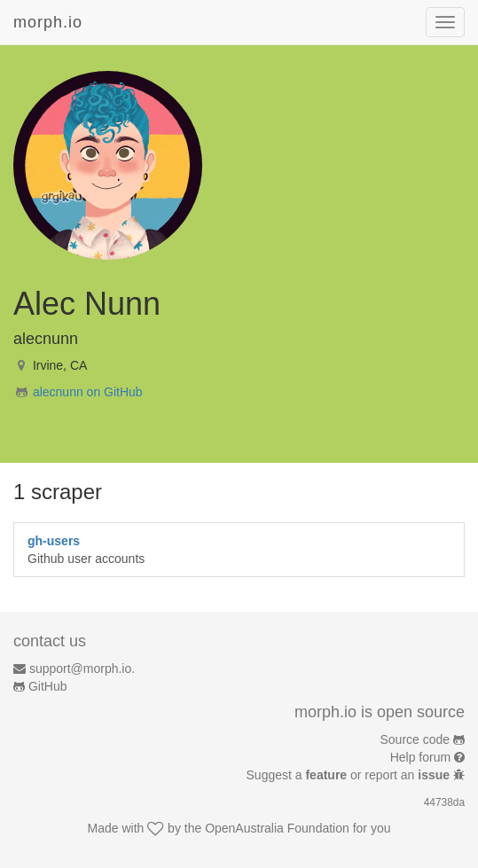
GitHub (48, 686)
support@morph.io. (82, 669)
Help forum (420, 757)
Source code (415, 739)
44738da (444, 802)
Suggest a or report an (350, 775)
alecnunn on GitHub (88, 392)
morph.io (48, 22)
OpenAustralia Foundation (277, 828)
